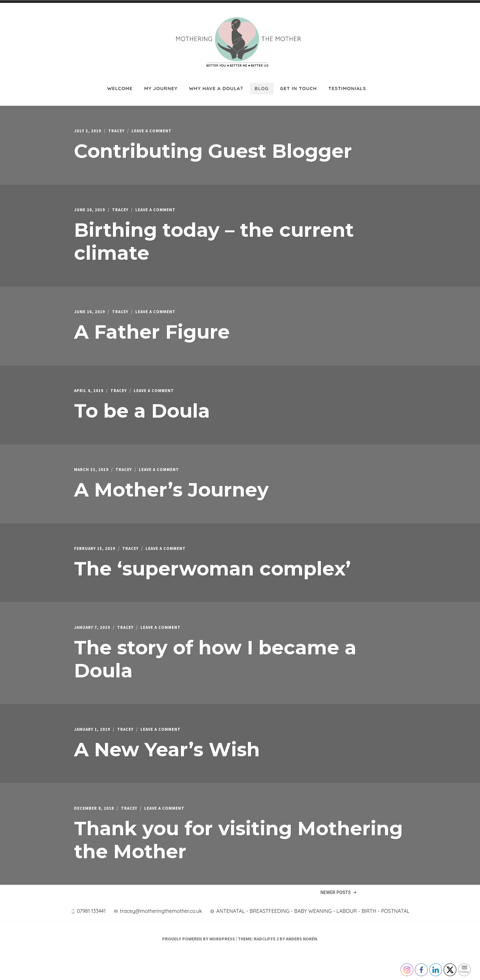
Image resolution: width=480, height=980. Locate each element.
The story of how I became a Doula (215, 665)
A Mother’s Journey (171, 492)
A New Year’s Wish (167, 757)
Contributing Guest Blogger (213, 147)
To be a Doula (142, 412)
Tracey (122, 127)
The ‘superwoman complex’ (212, 573)
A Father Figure (152, 331)
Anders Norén (301, 963)
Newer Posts (335, 909)
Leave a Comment (163, 127)
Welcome (120, 84)
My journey (161, 84)
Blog (262, 84)
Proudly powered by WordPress (199, 963)
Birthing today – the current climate (214, 239)
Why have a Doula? (216, 84)
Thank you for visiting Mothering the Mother (238, 849)
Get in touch (299, 84)
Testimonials (347, 84)
